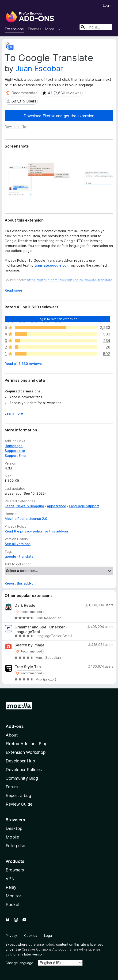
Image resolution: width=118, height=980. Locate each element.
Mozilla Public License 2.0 (26, 519)
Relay (11, 887)
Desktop (14, 828)
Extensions (14, 29)
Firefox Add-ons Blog (27, 744)
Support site (15, 451)
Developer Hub (20, 761)
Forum (12, 787)
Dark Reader (26, 605)
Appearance (57, 506)
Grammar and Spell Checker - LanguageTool (41, 629)
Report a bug (18, 795)
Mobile (12, 837)
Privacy (11, 936)
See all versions (18, 544)
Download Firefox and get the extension (59, 116)
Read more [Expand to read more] (13, 290)
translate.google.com (52, 265)
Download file (15, 127)
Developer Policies (24, 770)
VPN (10, 879)
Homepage (14, 446)
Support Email (16, 456)
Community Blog (22, 778)
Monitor (13, 896)
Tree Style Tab (28, 667)
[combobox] (96, 27)
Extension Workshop (26, 752)
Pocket (13, 904)
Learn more (14, 413)
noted (49, 944)
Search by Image (30, 645)
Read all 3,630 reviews (23, 364)
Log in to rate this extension (57, 319)
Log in (108, 5)
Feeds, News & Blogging (24, 506)
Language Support (84, 506)
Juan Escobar (39, 69)
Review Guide (19, 804)
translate (26, 556)
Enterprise (15, 846)
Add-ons (15, 726)
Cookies (31, 936)
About (12, 735)
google (10, 556)
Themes (34, 29)
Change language (19, 963)
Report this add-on (20, 583)
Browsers (15, 870)
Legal (48, 936)
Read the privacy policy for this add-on (36, 531)
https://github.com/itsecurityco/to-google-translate (70, 280)
